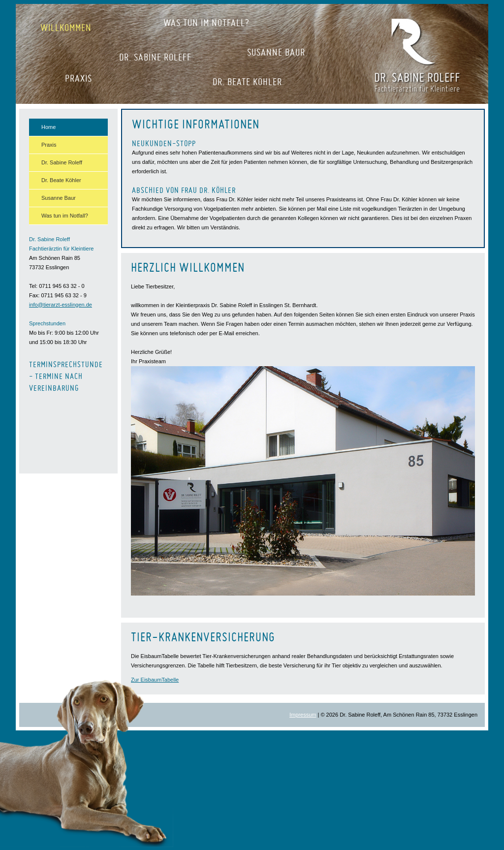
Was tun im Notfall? (206, 22)
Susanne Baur (276, 52)
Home (48, 127)
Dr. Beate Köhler (247, 81)
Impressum (303, 715)
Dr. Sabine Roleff (155, 57)
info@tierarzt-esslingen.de (61, 305)
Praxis (79, 78)
